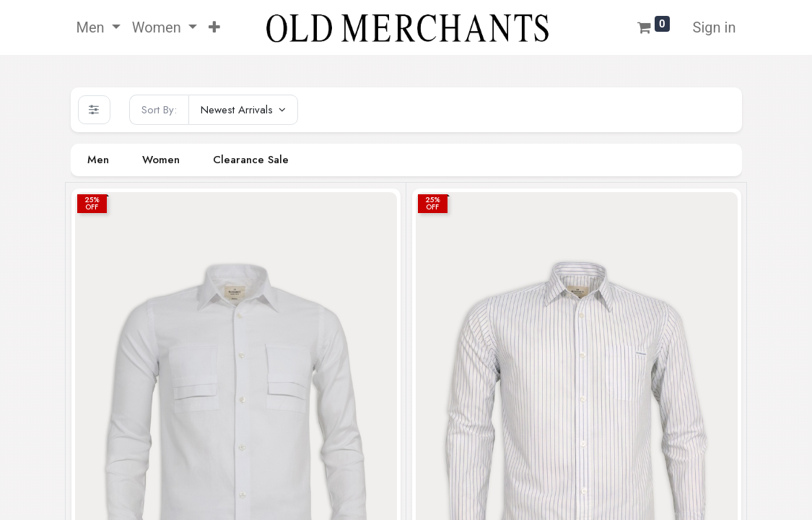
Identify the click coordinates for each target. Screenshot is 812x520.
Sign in (715, 27)
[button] (214, 27)
